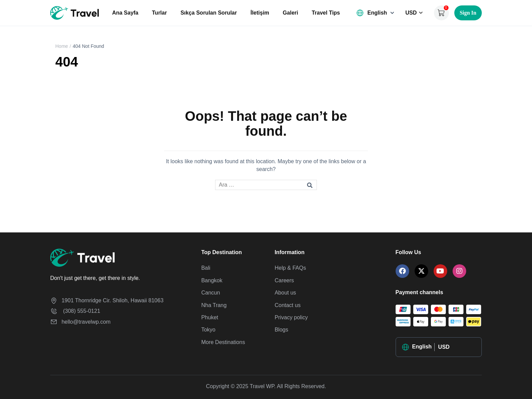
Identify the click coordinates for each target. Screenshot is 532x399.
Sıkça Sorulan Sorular (209, 13)
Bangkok (212, 280)
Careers (284, 280)
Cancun (211, 293)
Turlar (159, 13)
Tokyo (208, 330)
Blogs (281, 330)
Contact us (287, 305)
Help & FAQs (290, 268)
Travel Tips (326, 13)
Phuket (210, 317)
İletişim (260, 13)
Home (62, 46)
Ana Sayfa (125, 13)
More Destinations (223, 342)
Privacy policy (291, 317)
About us (285, 293)
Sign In (468, 13)
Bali (206, 268)
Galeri (290, 13)
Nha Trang (214, 305)
